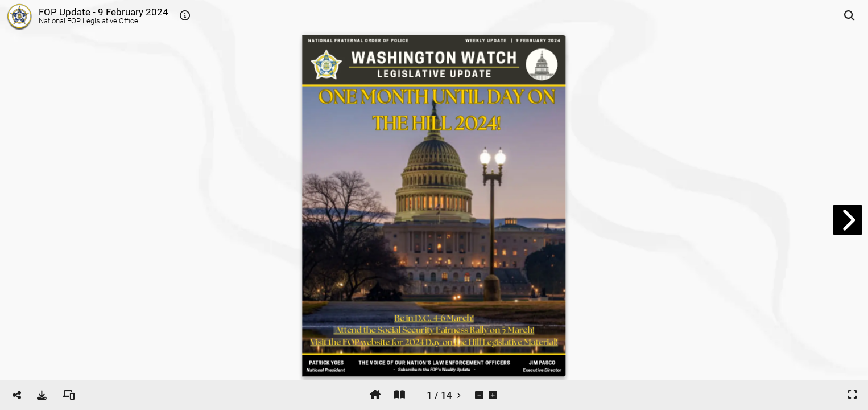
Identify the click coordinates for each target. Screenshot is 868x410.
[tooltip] (185, 16)
